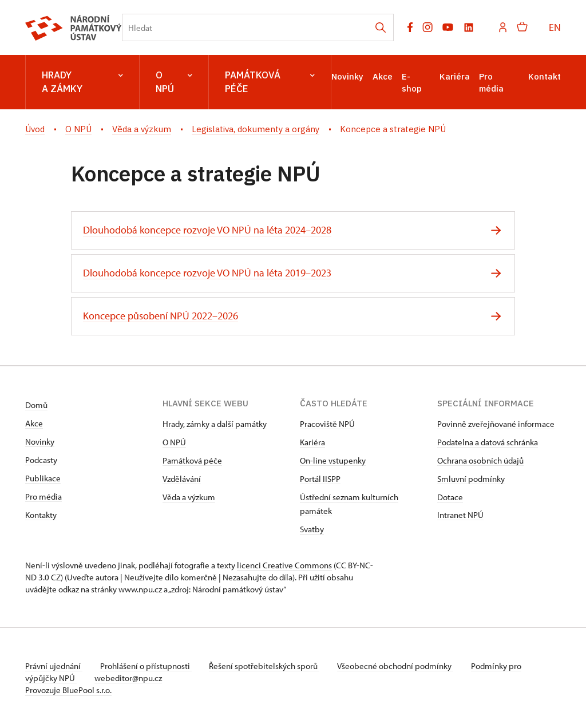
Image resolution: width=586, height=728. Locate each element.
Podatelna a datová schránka (488, 442)
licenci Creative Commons (284, 565)
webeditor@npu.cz (129, 678)
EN (555, 27)
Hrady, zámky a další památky (215, 424)
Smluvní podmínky (471, 479)
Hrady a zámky (82, 82)
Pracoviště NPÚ (327, 424)
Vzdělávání (182, 479)
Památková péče (270, 82)
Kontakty (41, 515)
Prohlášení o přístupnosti (146, 666)
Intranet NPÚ (460, 515)
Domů (36, 405)
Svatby (312, 529)
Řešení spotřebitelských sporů (266, 666)
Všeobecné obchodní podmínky (397, 666)
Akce (383, 76)
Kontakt (545, 76)
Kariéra (455, 76)
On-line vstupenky (333, 460)
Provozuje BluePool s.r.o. (68, 690)
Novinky (347, 76)
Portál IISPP (320, 479)
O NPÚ (174, 82)
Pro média (43, 496)
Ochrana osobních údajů (480, 460)
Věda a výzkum (189, 497)
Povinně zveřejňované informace (496, 424)
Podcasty (41, 460)
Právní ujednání (54, 666)
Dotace (450, 497)
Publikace (43, 478)
